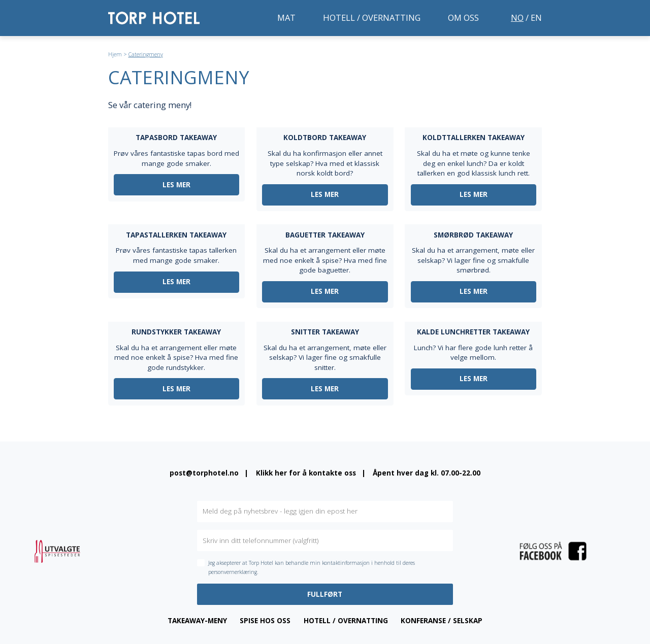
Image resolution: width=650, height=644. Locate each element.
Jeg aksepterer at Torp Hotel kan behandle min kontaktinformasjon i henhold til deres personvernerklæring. (312, 568)
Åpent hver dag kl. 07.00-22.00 (427, 473)
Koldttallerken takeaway (474, 138)
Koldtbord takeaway (325, 138)
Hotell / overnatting (372, 18)
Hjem (115, 54)
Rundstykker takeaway (176, 332)
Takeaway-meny (197, 621)
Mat (286, 18)
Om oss (463, 18)
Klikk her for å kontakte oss (306, 473)
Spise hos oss (265, 621)
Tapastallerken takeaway (176, 235)
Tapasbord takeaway (176, 138)
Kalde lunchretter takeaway (473, 332)
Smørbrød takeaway (473, 235)
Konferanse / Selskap (442, 621)
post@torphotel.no (204, 473)
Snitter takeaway (325, 332)
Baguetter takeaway (325, 235)
